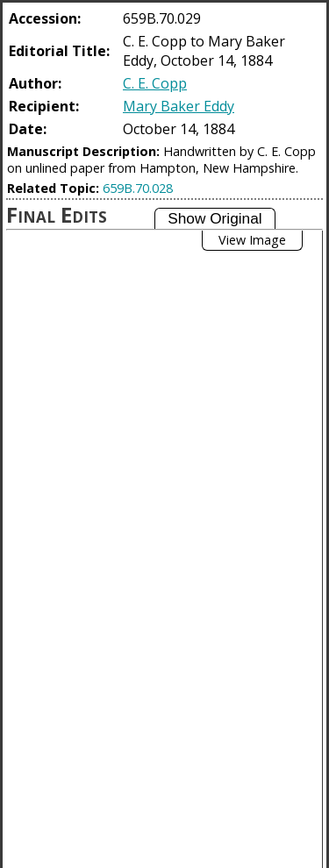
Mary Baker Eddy (179, 106)
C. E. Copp (155, 83)
